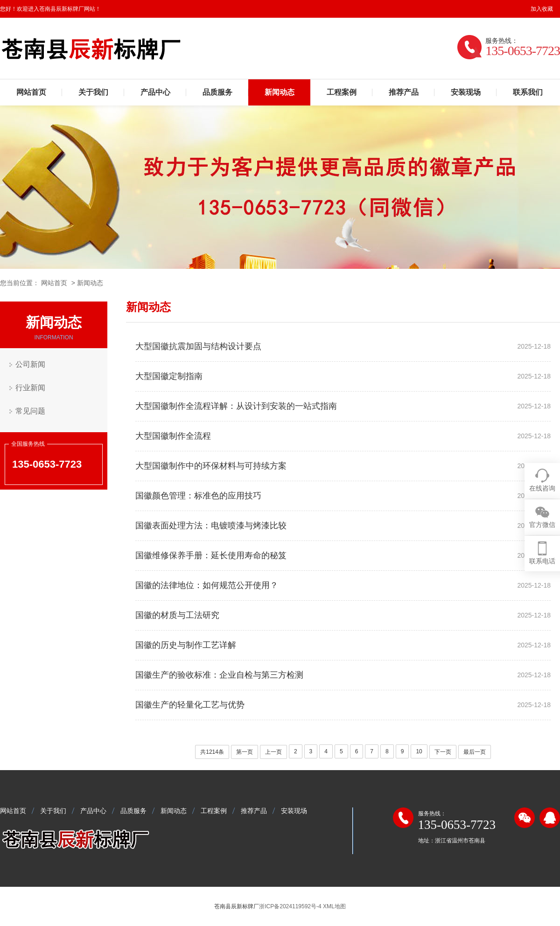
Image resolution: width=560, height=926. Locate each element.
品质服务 (217, 92)
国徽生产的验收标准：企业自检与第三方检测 (219, 675)
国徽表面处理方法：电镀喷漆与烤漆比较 (211, 526)
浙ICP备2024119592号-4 (290, 906)
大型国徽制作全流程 (173, 436)
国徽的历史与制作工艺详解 (186, 645)
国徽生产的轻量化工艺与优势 (190, 705)
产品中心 (155, 92)
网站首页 (31, 92)
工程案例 (342, 92)
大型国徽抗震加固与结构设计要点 (198, 346)
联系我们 (528, 92)
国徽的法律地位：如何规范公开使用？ (207, 585)
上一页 (273, 752)
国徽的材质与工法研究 (177, 615)
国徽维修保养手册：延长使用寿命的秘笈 (211, 555)
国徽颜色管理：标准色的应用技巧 (198, 496)
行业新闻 (30, 388)
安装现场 (466, 92)
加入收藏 (542, 9)
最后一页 (475, 752)
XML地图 (334, 906)
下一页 (443, 752)
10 (419, 751)
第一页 (245, 752)
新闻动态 (280, 92)
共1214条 (212, 752)
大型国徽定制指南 (169, 376)
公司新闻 (30, 364)
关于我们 (93, 92)
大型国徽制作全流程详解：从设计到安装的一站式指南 (236, 406)
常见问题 (30, 411)
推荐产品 (404, 92)
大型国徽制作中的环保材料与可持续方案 (211, 466)
